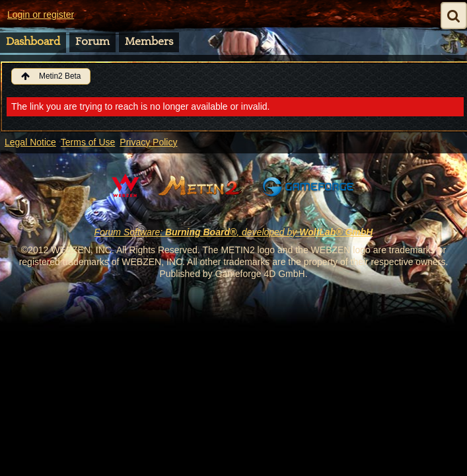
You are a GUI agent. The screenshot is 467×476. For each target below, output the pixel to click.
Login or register (41, 15)
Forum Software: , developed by (234, 232)
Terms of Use (88, 142)
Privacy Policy (148, 142)
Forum (92, 42)
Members (149, 42)
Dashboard (33, 42)
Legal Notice (30, 142)
